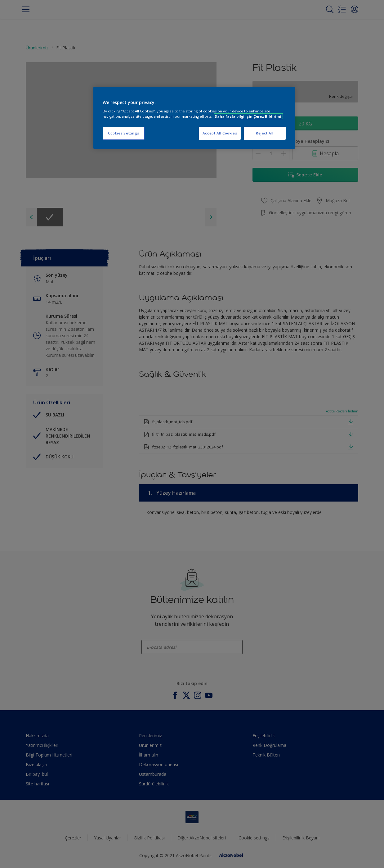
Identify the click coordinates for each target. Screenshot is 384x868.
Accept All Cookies (220, 133)
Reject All (265, 133)
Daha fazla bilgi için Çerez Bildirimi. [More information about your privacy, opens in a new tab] (248, 116)
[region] (194, 118)
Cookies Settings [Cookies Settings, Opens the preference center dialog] (124, 133)
